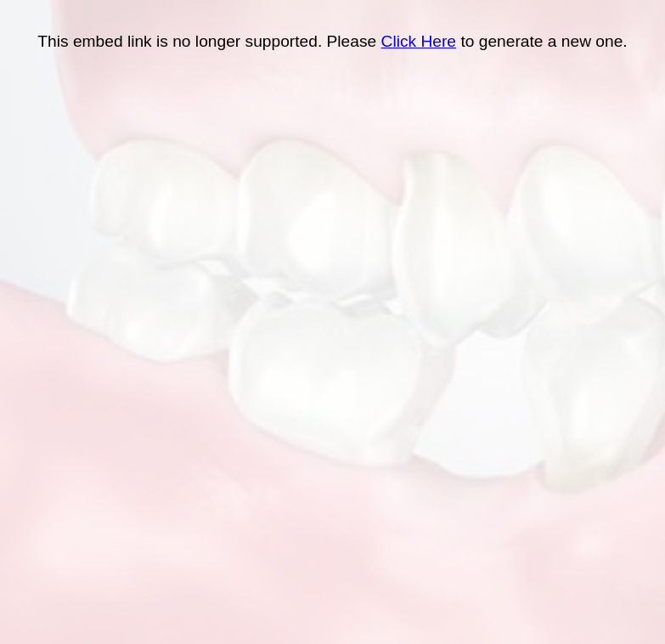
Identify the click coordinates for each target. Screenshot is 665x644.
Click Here (419, 41)
